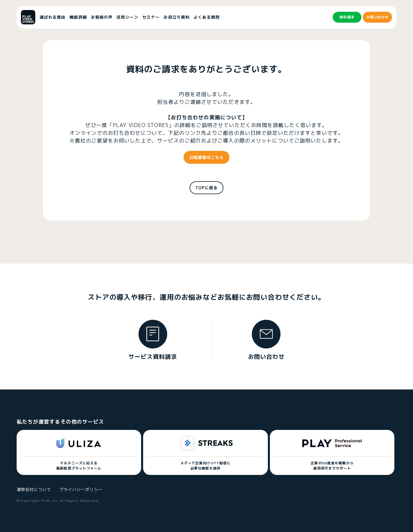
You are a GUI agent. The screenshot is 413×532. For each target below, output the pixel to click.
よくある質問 (207, 17)
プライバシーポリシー (81, 489)
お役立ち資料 (177, 17)
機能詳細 (78, 17)
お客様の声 (102, 17)
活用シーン (127, 17)
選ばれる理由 (53, 17)
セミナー (151, 17)
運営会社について (34, 489)
